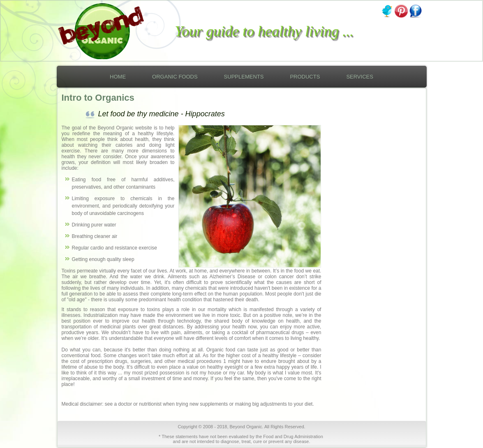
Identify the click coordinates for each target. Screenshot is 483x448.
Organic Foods (175, 77)
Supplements (244, 77)
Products (305, 77)
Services (360, 77)
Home (118, 77)
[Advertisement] (368, 240)
